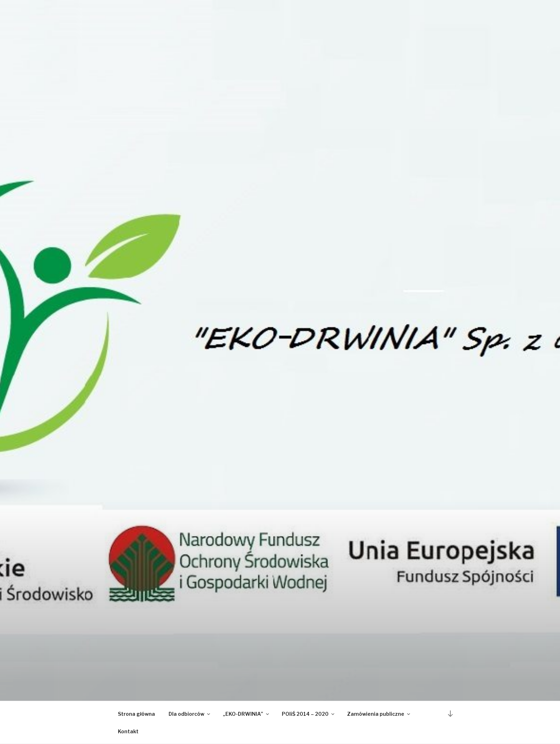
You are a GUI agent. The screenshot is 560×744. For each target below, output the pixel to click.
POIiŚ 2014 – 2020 (309, 714)
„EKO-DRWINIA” (246, 714)
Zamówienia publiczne (379, 714)
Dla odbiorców (190, 714)
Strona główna (136, 714)
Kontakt (128, 731)
